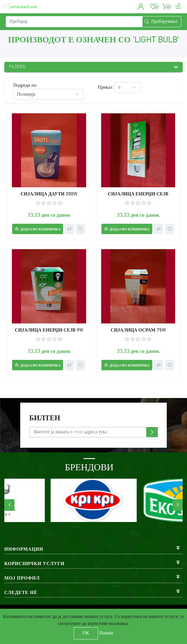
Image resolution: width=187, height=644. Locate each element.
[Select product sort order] (49, 95)
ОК (86, 633)
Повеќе (106, 633)
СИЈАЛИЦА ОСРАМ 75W (138, 330)
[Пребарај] (74, 22)
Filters (17, 67)
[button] (141, 7)
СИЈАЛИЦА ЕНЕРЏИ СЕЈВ (138, 194)
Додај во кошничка (40, 230)
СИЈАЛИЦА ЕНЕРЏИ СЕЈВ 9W (49, 330)
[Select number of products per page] (127, 88)
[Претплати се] (93, 432)
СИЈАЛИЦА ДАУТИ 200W (49, 194)
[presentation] (9, 505)
